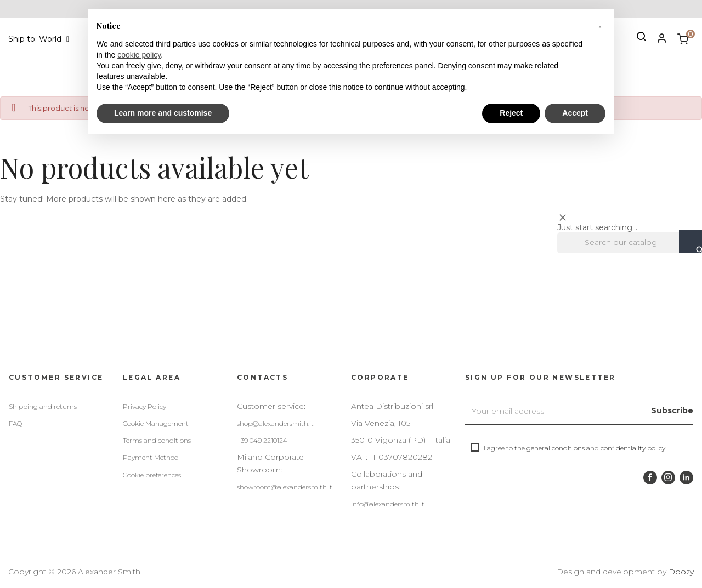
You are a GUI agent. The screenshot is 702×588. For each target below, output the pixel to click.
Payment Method (151, 457)
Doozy (681, 572)
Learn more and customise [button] (163, 113)
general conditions (556, 448)
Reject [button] (511, 113)
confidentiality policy (633, 448)
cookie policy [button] (139, 55)
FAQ (15, 423)
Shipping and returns (43, 406)
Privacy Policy (145, 406)
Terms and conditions (157, 440)
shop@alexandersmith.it (275, 423)
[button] (600, 26)
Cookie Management (156, 423)
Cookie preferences (152, 475)
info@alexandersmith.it (388, 504)
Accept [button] (575, 113)
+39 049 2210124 (262, 440)
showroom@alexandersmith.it (285, 487)
